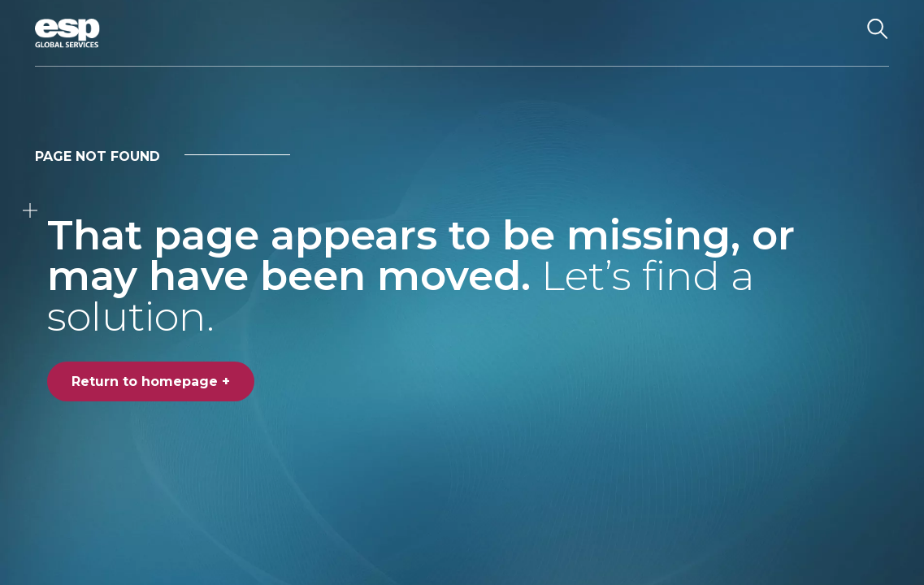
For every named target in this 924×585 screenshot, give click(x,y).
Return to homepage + (151, 381)
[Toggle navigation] (836, 33)
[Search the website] (878, 33)
